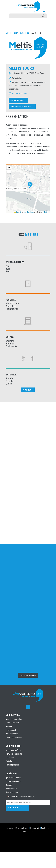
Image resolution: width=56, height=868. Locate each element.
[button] (30, 185)
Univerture (10, 828)
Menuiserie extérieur (14, 754)
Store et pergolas (12, 765)
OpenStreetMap (28, 212)
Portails (9, 761)
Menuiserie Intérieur (14, 750)
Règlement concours (14, 737)
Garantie (9, 726)
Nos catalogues (12, 792)
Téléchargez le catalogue (21, 107)
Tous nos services (28, 675)
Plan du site (35, 828)
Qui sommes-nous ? (13, 778)
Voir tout (28, 390)
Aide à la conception (14, 719)
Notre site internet (19, 93)
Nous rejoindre (11, 789)
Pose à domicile (12, 734)
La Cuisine (10, 758)
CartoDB (47, 212)
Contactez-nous (17, 100)
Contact (9, 785)
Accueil (9, 33)
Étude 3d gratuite (12, 723)
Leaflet (18, 212)
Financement (11, 730)
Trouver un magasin (21, 33)
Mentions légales (22, 828)
